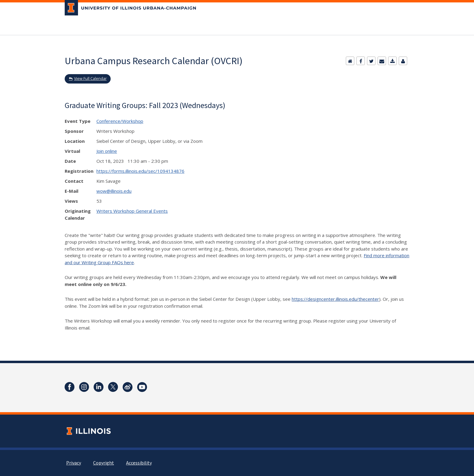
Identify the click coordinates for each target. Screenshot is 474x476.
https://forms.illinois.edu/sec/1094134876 (140, 171)
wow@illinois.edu (114, 191)
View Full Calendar (90, 79)
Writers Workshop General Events (132, 211)
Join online (107, 151)
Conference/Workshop (120, 121)
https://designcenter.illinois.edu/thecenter (335, 299)
